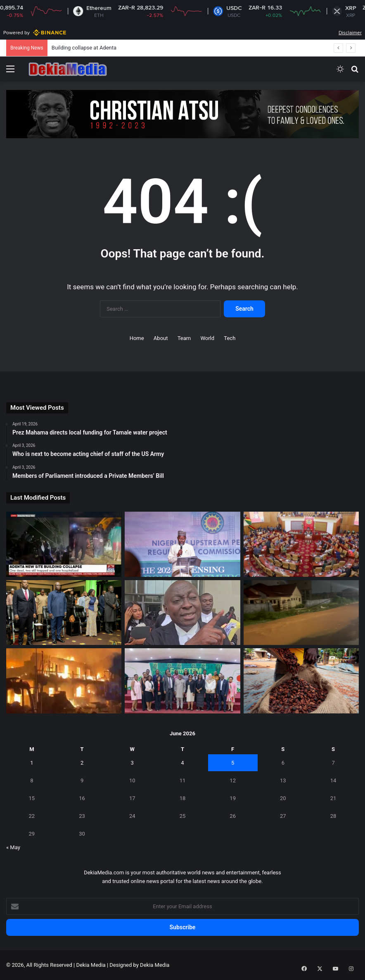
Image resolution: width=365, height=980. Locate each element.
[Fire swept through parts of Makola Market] (64, 681)
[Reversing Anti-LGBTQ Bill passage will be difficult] (182, 613)
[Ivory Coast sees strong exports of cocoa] (301, 681)
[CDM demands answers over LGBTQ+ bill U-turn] (301, 544)
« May (13, 847)
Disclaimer (350, 33)
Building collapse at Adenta (84, 48)
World (207, 338)
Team (184, 338)
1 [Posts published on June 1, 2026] (32, 763)
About (161, 338)
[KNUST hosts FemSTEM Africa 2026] (182, 681)
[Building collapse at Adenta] (64, 544)
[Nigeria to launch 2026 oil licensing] (182, 544)
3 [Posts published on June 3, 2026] (132, 763)
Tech (230, 338)
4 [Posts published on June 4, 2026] (182, 763)
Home (137, 338)
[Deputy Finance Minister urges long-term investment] (64, 613)
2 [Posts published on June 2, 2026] (82, 763)
